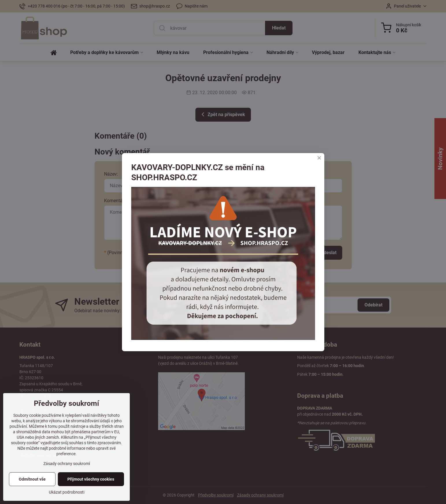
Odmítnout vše (32, 479)
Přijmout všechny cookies (91, 479)
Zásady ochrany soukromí (67, 464)
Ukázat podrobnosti (67, 492)
